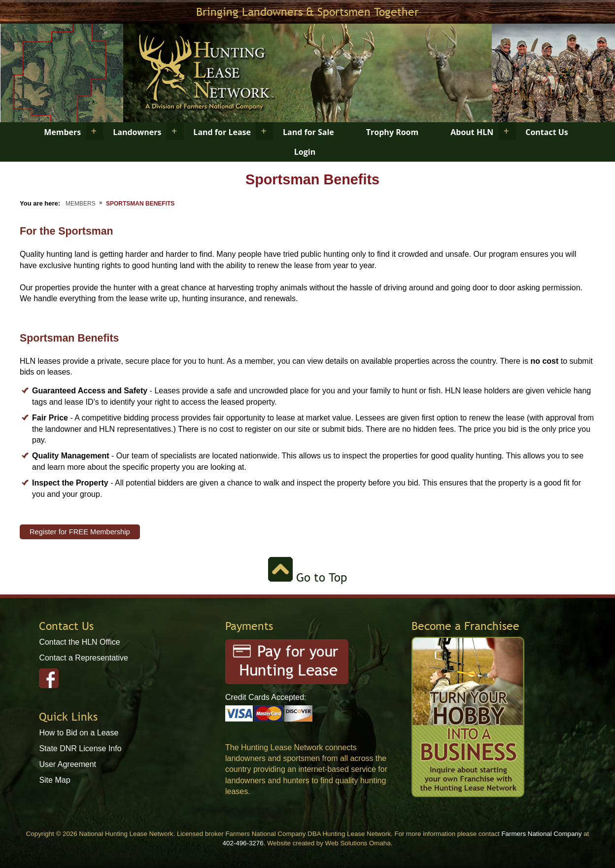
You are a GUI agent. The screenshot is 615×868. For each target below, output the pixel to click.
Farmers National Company (541, 834)
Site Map (54, 780)
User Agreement (68, 764)
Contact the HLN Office (79, 642)
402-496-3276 (243, 843)
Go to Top (307, 577)
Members (62, 132)
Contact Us (547, 132)
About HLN (472, 132)
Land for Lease (222, 132)
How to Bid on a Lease (79, 733)
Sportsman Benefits (140, 204)
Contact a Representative (84, 658)
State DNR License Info (80, 748)
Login (305, 152)
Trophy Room (392, 132)
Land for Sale (308, 132)
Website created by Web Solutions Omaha (329, 843)
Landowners (137, 132)
